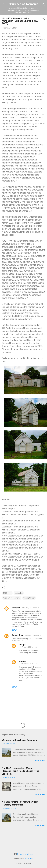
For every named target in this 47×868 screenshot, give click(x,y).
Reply (14, 630)
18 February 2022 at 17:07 (33, 635)
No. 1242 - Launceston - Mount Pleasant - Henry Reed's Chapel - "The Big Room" (20, 771)
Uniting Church (29, 598)
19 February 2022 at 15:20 (29, 663)
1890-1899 (7, 593)
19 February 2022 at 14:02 (29, 647)
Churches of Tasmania (23, 4)
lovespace (16, 608)
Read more (40, 761)
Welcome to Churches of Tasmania (19, 740)
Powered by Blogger (23, 854)
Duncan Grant (17, 635)
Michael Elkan (29, 859)
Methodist (19, 593)
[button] (44, 19)
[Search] (44, 5)
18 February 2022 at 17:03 (30, 608)
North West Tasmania (12, 598)
